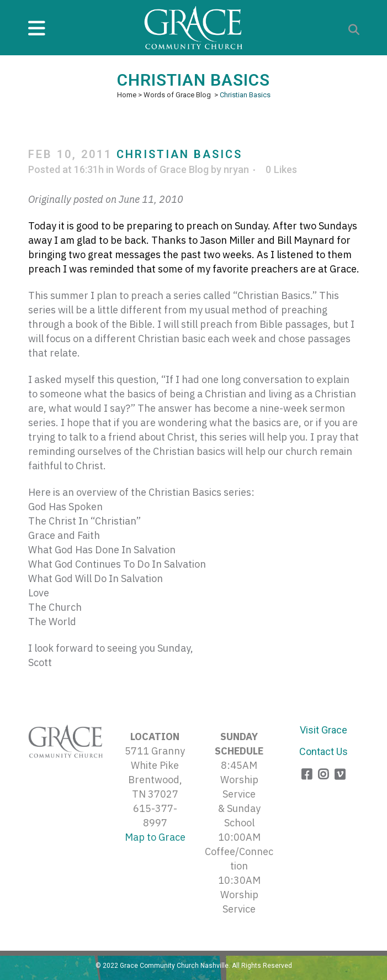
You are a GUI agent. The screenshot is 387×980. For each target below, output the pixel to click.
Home (127, 95)
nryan (236, 169)
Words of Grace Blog (177, 95)
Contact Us (324, 751)
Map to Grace (155, 837)
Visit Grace (324, 730)
